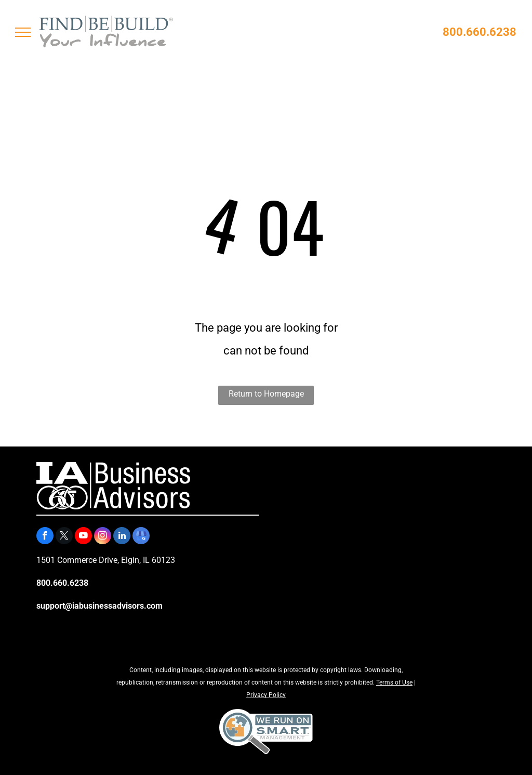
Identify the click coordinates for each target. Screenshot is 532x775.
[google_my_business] (141, 537)
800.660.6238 (480, 32)
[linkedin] (122, 537)
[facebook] (45, 537)
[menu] (23, 32)
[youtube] (83, 537)
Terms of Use (394, 682)
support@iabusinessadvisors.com (99, 606)
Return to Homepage (266, 394)
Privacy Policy (266, 695)
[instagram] (103, 537)
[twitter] (64, 537)
